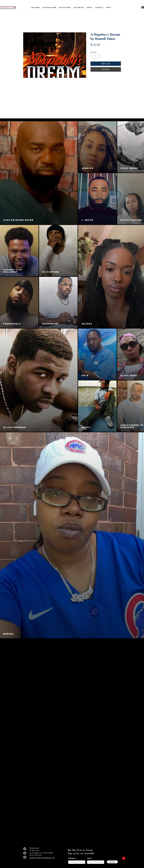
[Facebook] (25, 853)
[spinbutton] (95, 56)
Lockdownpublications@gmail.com (42, 858)
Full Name (72, 858)
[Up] (124, 858)
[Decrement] (92, 56)
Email (89, 858)
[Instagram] (25, 849)
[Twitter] (25, 857)
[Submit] (112, 862)
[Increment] (99, 56)
